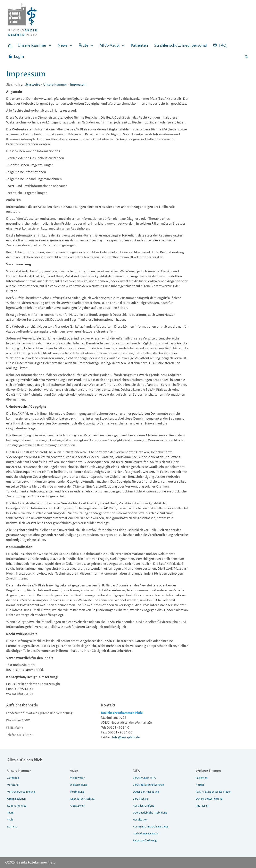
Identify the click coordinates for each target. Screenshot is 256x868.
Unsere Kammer (55, 85)
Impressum (78, 85)
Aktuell (200, 785)
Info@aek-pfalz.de (126, 737)
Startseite (33, 85)
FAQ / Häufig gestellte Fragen (213, 792)
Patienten (202, 778)
